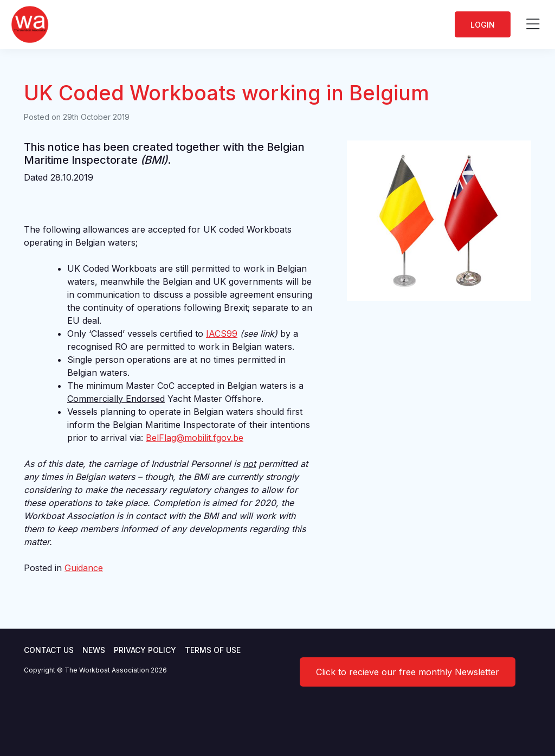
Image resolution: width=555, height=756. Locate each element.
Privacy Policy (145, 650)
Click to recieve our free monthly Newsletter (408, 672)
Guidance (84, 568)
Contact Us (49, 650)
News (94, 650)
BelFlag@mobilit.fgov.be (195, 438)
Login (483, 25)
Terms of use (213, 650)
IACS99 (222, 334)
